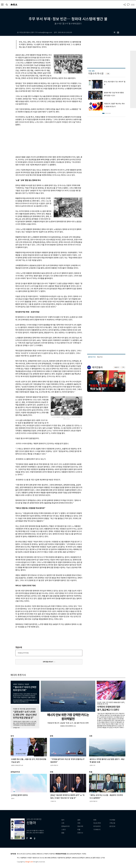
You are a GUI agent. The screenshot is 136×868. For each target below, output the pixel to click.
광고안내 (112, 826)
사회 (63, 823)
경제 (79, 820)
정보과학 (80, 826)
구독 (108, 74)
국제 (79, 823)
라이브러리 (97, 826)
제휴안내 (39, 854)
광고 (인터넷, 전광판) (30, 854)
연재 (95, 820)
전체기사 (80, 833)
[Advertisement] (44, 141)
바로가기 (117, 367)
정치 (63, 820)
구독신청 (112, 823)
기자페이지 (97, 830)
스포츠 (64, 830)
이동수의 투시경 (96, 74)
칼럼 (63, 833)
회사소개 (20, 854)
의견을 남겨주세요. (23, 653)
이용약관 (52, 854)
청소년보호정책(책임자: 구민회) (77, 854)
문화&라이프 (66, 826)
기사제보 (112, 820)
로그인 (133, 5)
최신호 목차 (97, 823)
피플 (79, 830)
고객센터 (46, 854)
